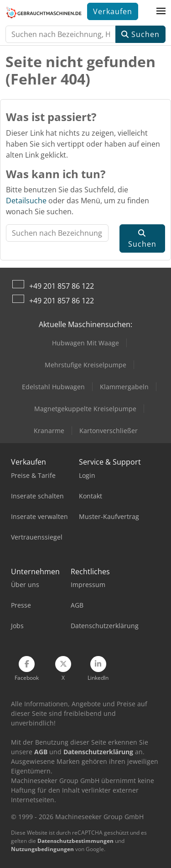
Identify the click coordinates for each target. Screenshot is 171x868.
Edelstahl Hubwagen (53, 387)
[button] (161, 11)
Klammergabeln (124, 387)
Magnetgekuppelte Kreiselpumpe (85, 409)
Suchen (140, 34)
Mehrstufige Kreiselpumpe (85, 365)
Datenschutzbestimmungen (75, 841)
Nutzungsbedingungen (42, 849)
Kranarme (49, 431)
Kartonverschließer (109, 431)
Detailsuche (26, 201)
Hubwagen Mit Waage (85, 343)
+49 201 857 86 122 (62, 286)
